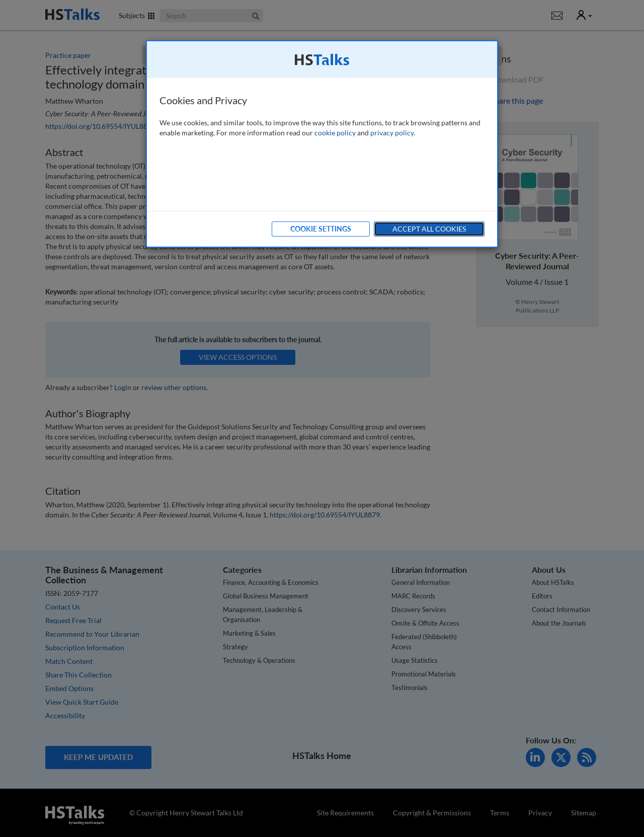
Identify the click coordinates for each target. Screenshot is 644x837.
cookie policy (335, 133)
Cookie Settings (321, 229)
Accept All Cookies (429, 229)
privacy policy (392, 133)
